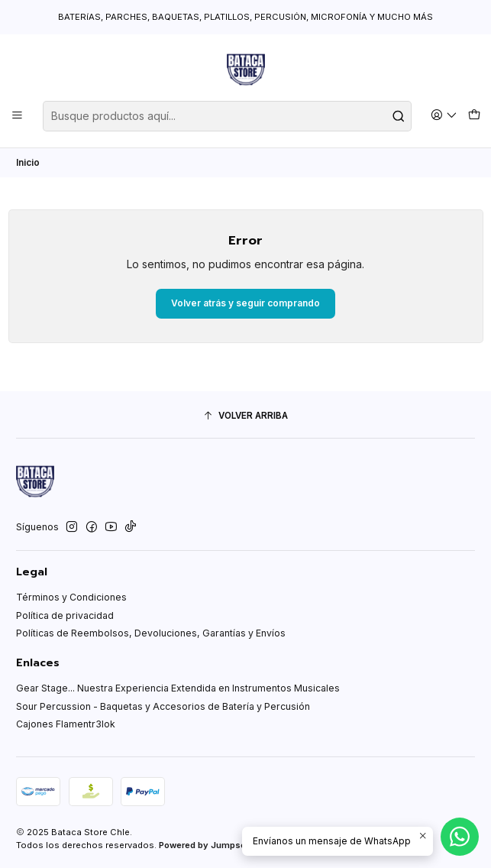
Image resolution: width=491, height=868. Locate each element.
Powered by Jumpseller (209, 845)
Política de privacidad (65, 615)
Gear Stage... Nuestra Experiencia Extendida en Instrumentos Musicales (178, 688)
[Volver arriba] (245, 416)
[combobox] (227, 116)
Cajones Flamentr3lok (66, 724)
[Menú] (18, 116)
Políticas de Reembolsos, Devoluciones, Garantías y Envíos (151, 633)
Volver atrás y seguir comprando (245, 303)
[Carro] (474, 116)
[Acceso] (444, 116)
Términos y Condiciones (71, 597)
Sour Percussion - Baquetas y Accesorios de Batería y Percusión (163, 706)
